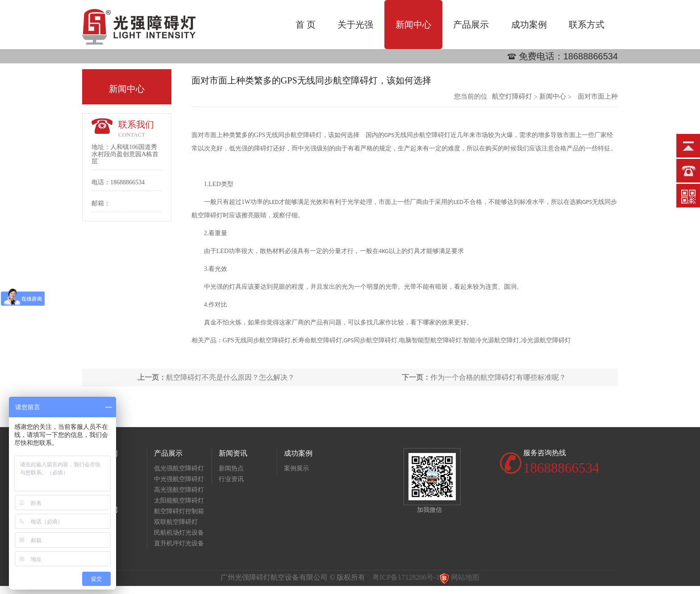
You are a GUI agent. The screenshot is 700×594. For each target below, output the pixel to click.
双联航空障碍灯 (176, 522)
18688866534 (591, 56)
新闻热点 (231, 468)
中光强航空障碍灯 (179, 479)
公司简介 (102, 468)
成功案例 (529, 25)
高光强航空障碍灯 (179, 490)
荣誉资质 (102, 479)
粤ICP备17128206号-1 (406, 577)
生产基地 (102, 490)
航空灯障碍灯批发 (512, 97)
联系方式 (587, 25)
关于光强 (355, 25)
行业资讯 (231, 479)
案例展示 (296, 468)
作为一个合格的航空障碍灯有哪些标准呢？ (484, 377)
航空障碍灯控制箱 (179, 511)
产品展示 (471, 25)
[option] (350, 64)
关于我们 (104, 453)
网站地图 (465, 577)
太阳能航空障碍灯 (179, 501)
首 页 (306, 25)
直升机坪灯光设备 (179, 543)
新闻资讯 (233, 453)
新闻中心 (413, 25)
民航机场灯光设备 (179, 533)
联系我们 (104, 509)
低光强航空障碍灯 (179, 468)
